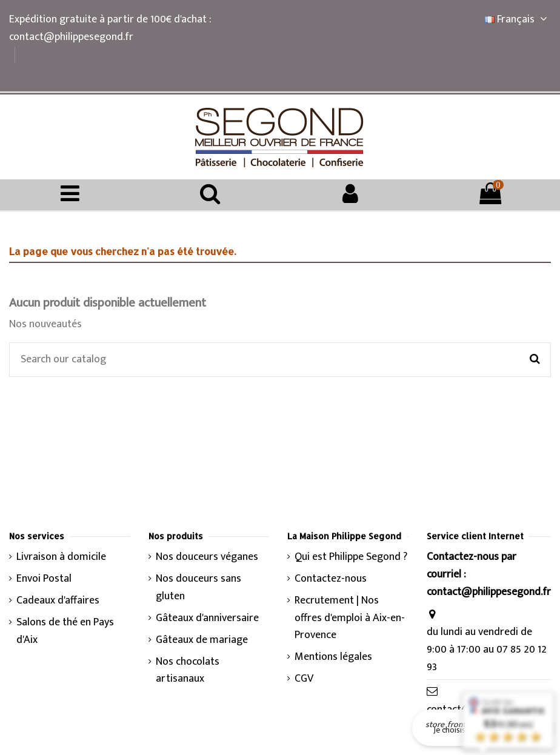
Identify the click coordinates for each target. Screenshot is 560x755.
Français (518, 19)
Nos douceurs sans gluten (198, 588)
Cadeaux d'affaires (58, 601)
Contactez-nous (331, 579)
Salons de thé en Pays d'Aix (65, 631)
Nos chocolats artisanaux (188, 671)
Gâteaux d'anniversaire (207, 618)
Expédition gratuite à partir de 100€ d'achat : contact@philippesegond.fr (110, 28)
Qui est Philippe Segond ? (351, 557)
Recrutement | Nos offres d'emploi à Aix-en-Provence (350, 618)
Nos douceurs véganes (207, 557)
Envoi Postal (44, 579)
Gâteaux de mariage (202, 640)
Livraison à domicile (61, 557)
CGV (304, 679)
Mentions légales (333, 657)
